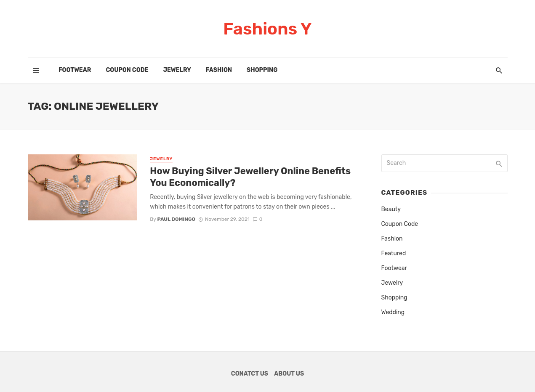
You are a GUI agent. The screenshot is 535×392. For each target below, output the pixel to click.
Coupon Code (127, 70)
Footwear (75, 70)
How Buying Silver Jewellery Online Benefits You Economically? (250, 177)
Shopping (262, 70)
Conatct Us (250, 374)
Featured (394, 253)
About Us (289, 374)
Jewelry (177, 70)
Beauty (391, 209)
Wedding (393, 312)
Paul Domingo (176, 219)
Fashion (219, 70)
